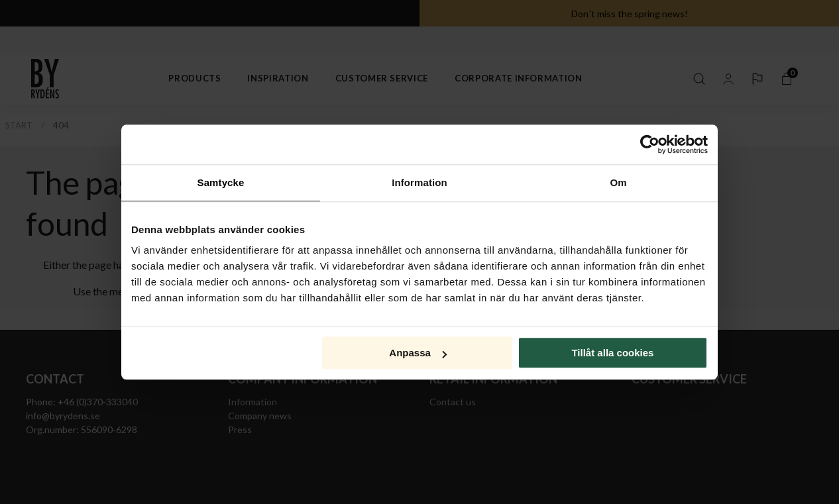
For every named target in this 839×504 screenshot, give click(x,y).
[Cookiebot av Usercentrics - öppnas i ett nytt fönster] (650, 144)
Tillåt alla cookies (612, 353)
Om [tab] (618, 182)
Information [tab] (420, 182)
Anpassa (418, 353)
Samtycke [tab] (221, 182)
